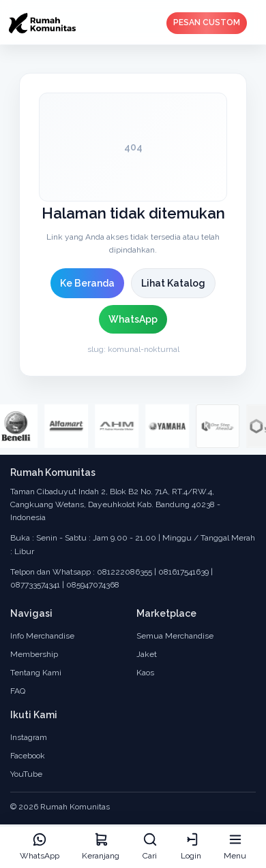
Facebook (28, 756)
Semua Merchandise (175, 636)
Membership (34, 654)
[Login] (191, 847)
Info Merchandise (42, 636)
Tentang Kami (36, 673)
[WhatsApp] (40, 847)
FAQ (18, 691)
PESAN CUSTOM (207, 22)
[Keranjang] (101, 847)
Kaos (145, 673)
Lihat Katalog (173, 283)
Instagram (29, 737)
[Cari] (150, 847)
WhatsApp (133, 319)
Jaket (147, 654)
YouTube (26, 774)
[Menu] (235, 847)
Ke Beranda (87, 283)
